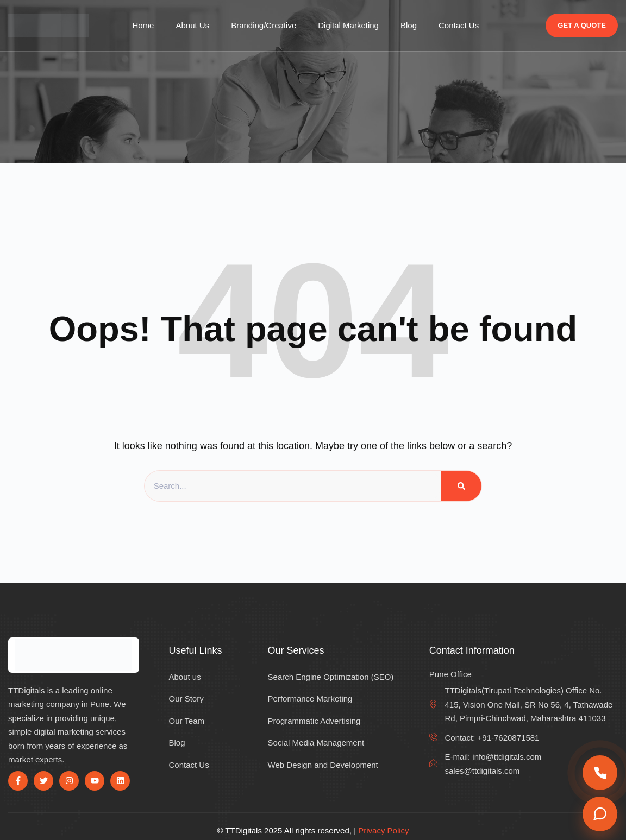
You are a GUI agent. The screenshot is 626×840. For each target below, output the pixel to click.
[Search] (461, 486)
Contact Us (459, 25)
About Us (192, 25)
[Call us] (600, 773)
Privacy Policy (383, 830)
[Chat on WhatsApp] (600, 814)
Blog (409, 25)
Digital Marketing (348, 25)
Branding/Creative (264, 25)
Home (143, 25)
